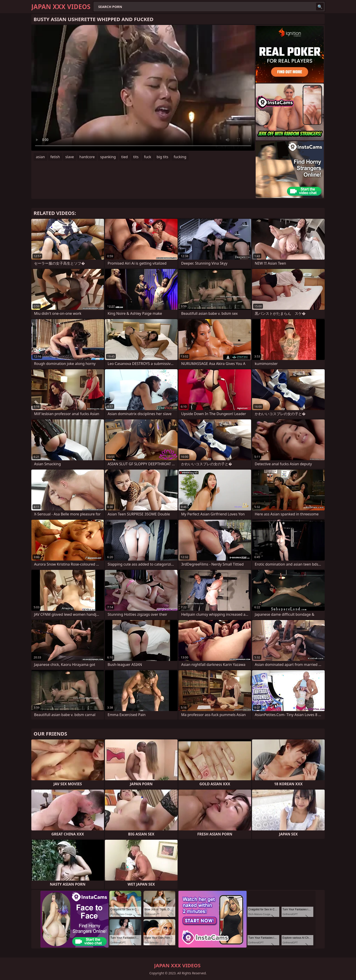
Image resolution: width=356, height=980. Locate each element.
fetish (55, 157)
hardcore (87, 157)
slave (70, 157)
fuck (148, 157)
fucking (180, 157)
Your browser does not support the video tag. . (143, 88)
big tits (162, 157)
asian (40, 157)
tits (136, 157)
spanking (108, 157)
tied (125, 157)
